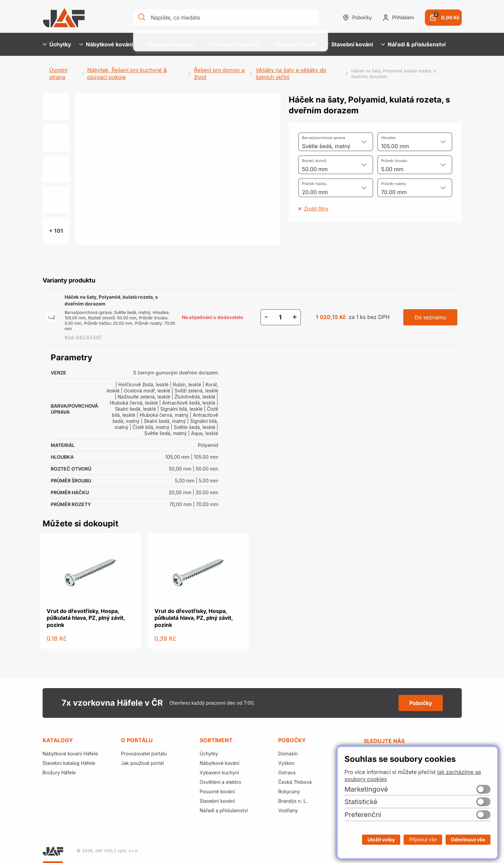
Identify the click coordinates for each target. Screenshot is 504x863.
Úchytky (57, 44)
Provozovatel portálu (144, 754)
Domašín (288, 754)
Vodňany (288, 810)
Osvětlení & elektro (231, 44)
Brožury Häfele (59, 773)
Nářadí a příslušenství (224, 810)
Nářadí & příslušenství (413, 44)
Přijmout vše (423, 839)
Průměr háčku (314, 184)
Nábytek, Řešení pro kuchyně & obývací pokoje (127, 74)
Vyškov (286, 763)
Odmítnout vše (468, 839)
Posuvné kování (292, 44)
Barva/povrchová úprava (324, 138)
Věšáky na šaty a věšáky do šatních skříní (291, 74)
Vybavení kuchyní (168, 44)
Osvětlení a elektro (221, 782)
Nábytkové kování (106, 44)
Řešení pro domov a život (219, 74)
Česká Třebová (295, 782)
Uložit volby (381, 839)
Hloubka (389, 138)
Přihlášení (398, 18)
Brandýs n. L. (293, 801)
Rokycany (289, 791)
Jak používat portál (142, 763)
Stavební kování (349, 44)
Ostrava (287, 773)
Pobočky (357, 18)
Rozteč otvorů (314, 161)
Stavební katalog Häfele (69, 763)
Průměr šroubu (394, 161)
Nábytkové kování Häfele (70, 754)
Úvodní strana (58, 74)
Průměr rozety (394, 184)
